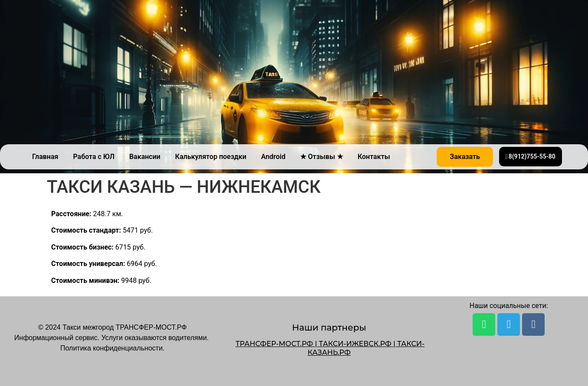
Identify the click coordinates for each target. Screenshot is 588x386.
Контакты (374, 157)
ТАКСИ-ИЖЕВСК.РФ (355, 344)
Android (273, 157)
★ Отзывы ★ (321, 157)
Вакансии (145, 157)
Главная (45, 157)
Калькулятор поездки (211, 157)
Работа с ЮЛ (94, 157)
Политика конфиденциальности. (112, 348)
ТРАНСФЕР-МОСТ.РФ (274, 344)
